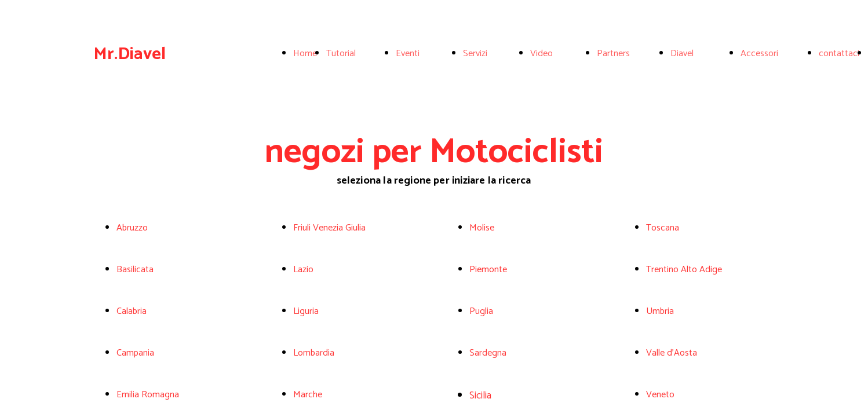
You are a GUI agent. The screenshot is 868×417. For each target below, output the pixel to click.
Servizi (475, 54)
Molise (482, 228)
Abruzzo (132, 228)
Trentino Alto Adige (684, 270)
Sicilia (480, 396)
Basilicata (135, 270)
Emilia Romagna (148, 395)
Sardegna (488, 353)
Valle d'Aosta (672, 353)
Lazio (303, 270)
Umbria (660, 311)
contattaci (839, 54)
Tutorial (341, 54)
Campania (135, 353)
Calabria (132, 311)
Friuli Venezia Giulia (329, 228)
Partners (613, 54)
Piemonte (488, 270)
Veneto (660, 395)
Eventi (408, 54)
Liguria (306, 311)
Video (541, 54)
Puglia (481, 311)
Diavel (682, 54)
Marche (308, 395)
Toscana (663, 228)
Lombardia (314, 353)
